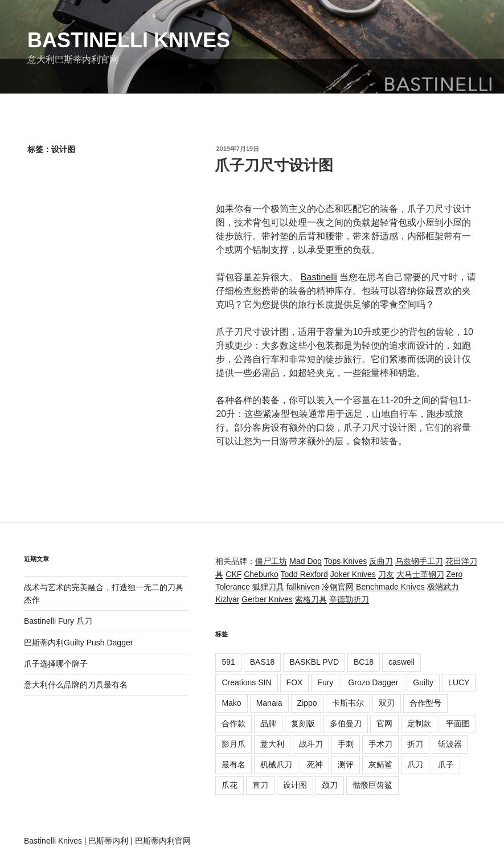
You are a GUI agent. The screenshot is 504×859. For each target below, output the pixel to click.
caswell (401, 662)
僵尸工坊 (271, 561)
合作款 (233, 723)
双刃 (387, 703)
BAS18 (263, 662)
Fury (325, 682)
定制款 (419, 723)
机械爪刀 (276, 764)
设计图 (295, 785)
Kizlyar (227, 599)
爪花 (230, 785)
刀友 (386, 574)
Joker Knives (353, 574)
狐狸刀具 (268, 587)
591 (228, 662)
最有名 (233, 764)
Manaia (269, 703)
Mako (231, 703)
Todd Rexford (304, 574)
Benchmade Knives (390, 587)
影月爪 (233, 744)
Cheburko (261, 574)
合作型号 (425, 703)
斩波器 (450, 744)
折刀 (415, 744)
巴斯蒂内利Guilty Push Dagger (78, 643)
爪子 (446, 764)
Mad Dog (306, 561)
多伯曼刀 (346, 723)
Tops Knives (345, 561)
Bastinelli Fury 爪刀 (58, 621)
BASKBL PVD (314, 662)
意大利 (272, 744)
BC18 (364, 662)
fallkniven (303, 587)
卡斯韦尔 (348, 703)
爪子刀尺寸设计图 (274, 165)
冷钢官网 (338, 587)
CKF (233, 574)
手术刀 (380, 744)
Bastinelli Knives (129, 40)
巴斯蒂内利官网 (163, 841)
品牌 (268, 723)
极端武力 (443, 587)
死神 (315, 764)
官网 (384, 723)
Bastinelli (319, 277)
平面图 (458, 723)
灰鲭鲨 (380, 764)
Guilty (423, 682)
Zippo (307, 703)
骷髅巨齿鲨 (372, 785)
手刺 (346, 744)
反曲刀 (381, 561)
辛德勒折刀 (349, 599)
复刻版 (303, 723)
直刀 (260, 785)
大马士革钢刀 (420, 574)
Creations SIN (246, 682)
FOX (295, 682)
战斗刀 (311, 744)
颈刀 (330, 785)
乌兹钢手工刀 (419, 561)
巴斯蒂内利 (108, 841)
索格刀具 (311, 599)
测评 (346, 764)
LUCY (459, 682)
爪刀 (415, 764)
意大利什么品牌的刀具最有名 (76, 685)
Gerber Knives (267, 599)
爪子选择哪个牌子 (56, 664)
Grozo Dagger (373, 682)
